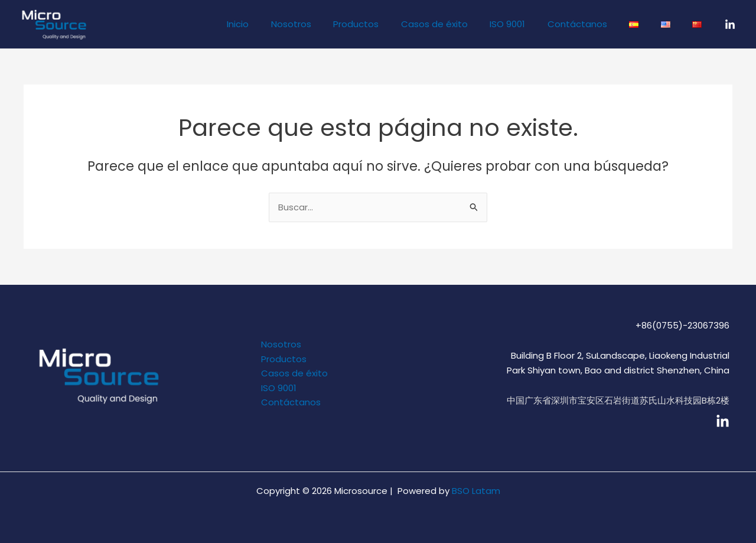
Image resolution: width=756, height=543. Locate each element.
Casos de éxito (459, 24)
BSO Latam (476, 491)
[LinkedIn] (730, 25)
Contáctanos (593, 24)
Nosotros (324, 24)
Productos (385, 24)
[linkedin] (723, 422)
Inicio (276, 24)
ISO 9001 (527, 24)
